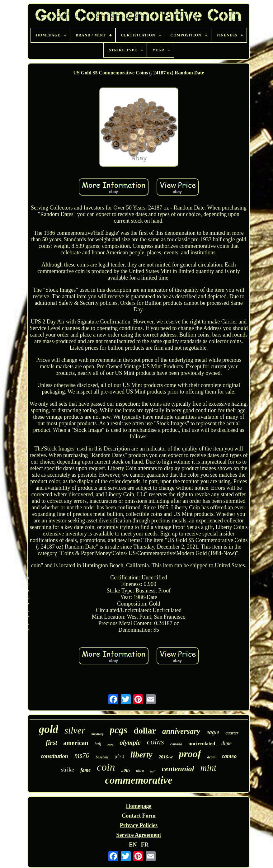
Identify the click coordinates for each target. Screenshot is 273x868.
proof (190, 754)
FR (145, 845)
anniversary (181, 731)
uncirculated (202, 744)
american (76, 743)
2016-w (166, 757)
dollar (145, 731)
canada (176, 744)
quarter (232, 733)
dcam (212, 757)
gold (49, 729)
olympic (130, 743)
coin (106, 767)
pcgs (119, 730)
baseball (102, 757)
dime (226, 743)
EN (133, 845)
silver (75, 730)
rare (110, 745)
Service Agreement (139, 835)
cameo (229, 756)
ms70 (82, 755)
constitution (54, 756)
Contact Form (139, 816)
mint (209, 768)
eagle (213, 732)
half (98, 744)
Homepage (139, 806)
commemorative (139, 780)
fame (85, 770)
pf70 (119, 756)
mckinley (98, 734)
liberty (141, 755)
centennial (178, 769)
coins (155, 742)
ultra (140, 770)
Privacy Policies (139, 825)
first (52, 742)
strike (68, 769)
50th (126, 770)
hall (153, 771)
